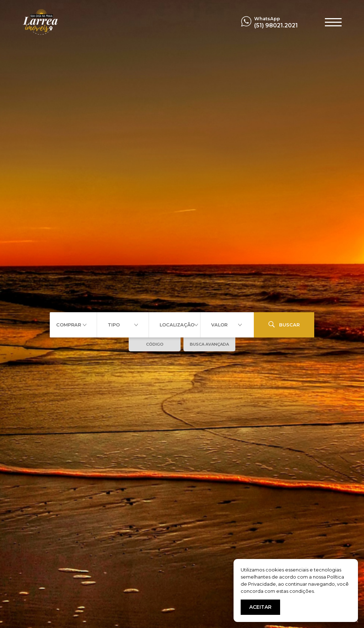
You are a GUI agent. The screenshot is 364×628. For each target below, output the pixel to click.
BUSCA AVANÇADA (209, 344)
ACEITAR (260, 607)
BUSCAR (284, 324)
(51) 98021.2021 (276, 25)
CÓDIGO (155, 344)
